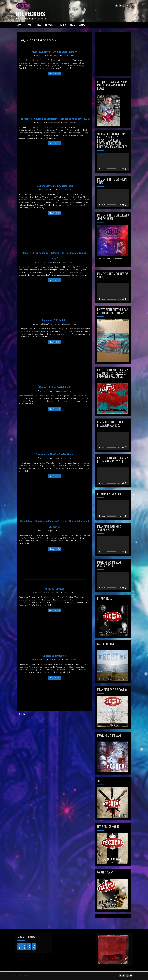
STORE (72, 25)
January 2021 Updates (55, 669)
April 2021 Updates (55, 603)
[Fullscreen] (126, 169)
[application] (113, 162)
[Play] (100, 169)
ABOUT (20, 25)
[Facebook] (20, 946)
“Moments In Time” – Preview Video (54, 469)
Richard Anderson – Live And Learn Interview (54, 66)
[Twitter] (29, 946)
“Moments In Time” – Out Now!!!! (55, 402)
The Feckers (32, 13)
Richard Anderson (52, 70)
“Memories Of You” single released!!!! (54, 198)
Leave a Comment (68, 70)
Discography (50, 25)
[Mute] (123, 169)
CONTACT (82, 25)
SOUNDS (30, 25)
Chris (53, 202)
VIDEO (39, 25)
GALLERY (63, 25)
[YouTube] (24, 946)
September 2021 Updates (55, 335)
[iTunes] (34, 946)
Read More (54, 88)
